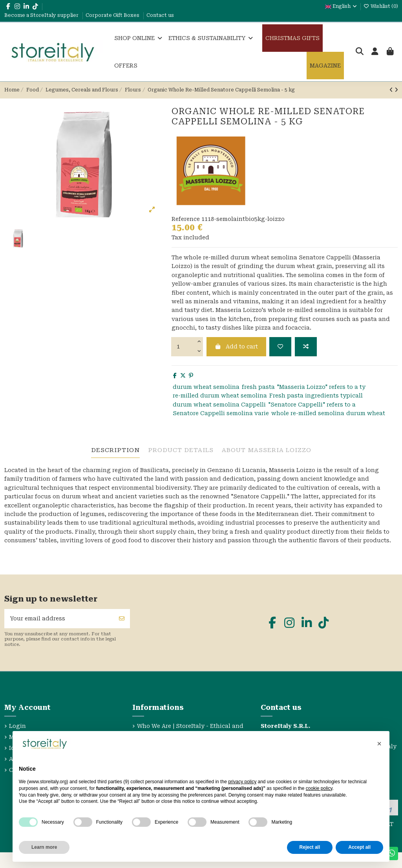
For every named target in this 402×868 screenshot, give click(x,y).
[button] (379, 744)
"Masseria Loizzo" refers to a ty (321, 387)
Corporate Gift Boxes (113, 15)
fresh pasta (258, 387)
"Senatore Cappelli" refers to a (312, 405)
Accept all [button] (359, 847)
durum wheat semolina (206, 387)
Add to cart (237, 346)
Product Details (181, 450)
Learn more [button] (44, 847)
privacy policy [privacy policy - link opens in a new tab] (242, 782)
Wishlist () (381, 6)
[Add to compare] (306, 347)
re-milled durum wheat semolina (220, 396)
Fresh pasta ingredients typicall (316, 396)
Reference (186, 219)
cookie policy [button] (319, 788)
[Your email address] (59, 619)
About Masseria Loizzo (267, 450)
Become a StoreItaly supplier (42, 15)
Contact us (160, 15)
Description (115, 450)
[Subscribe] (122, 619)
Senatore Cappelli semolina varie (221, 413)
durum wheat (366, 413)
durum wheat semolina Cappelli (219, 405)
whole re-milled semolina (308, 413)
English (341, 6)
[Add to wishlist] (280, 347)
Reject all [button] (310, 847)
